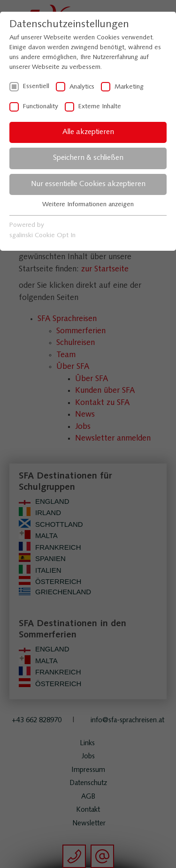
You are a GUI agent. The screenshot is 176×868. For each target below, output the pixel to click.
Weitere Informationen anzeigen (88, 205)
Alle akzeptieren (88, 132)
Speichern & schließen (88, 158)
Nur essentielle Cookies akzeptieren (88, 184)
